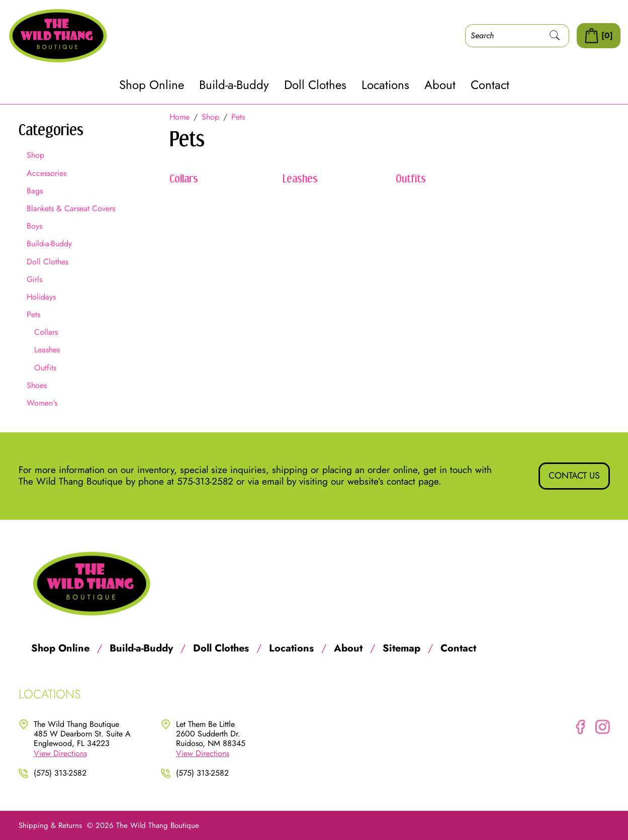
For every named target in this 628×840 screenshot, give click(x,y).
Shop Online (152, 85)
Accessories (47, 173)
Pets (33, 314)
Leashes (47, 350)
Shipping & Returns (50, 825)
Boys (34, 226)
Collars (46, 332)
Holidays (41, 297)
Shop (35, 155)
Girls (34, 279)
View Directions (60, 753)
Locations (385, 85)
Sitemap (401, 648)
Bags (35, 191)
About (440, 85)
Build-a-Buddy (234, 85)
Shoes (37, 385)
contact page (413, 481)
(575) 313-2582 (60, 773)
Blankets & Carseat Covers (71, 208)
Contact (490, 85)
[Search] (503, 35)
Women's (42, 403)
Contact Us (574, 476)
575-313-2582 (205, 481)
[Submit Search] (555, 36)
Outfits (45, 368)
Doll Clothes (315, 85)
